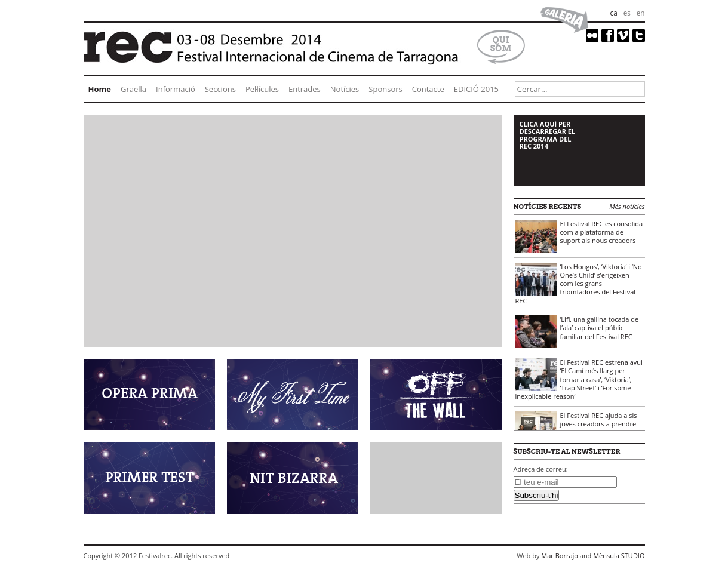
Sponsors (385, 89)
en (641, 13)
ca (614, 13)
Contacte (428, 89)
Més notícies (627, 206)
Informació (176, 89)
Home (100, 89)
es (627, 13)
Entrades (305, 89)
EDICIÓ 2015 (476, 89)
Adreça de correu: (541, 469)
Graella (133, 89)
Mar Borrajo (560, 556)
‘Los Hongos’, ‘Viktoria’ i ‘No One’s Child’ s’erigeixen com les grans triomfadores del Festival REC (579, 284)
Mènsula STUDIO (619, 556)
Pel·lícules (262, 89)
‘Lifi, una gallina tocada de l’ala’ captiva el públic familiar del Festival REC (577, 331)
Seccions (220, 89)
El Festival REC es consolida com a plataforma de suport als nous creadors (579, 236)
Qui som (501, 44)
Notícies (345, 89)
